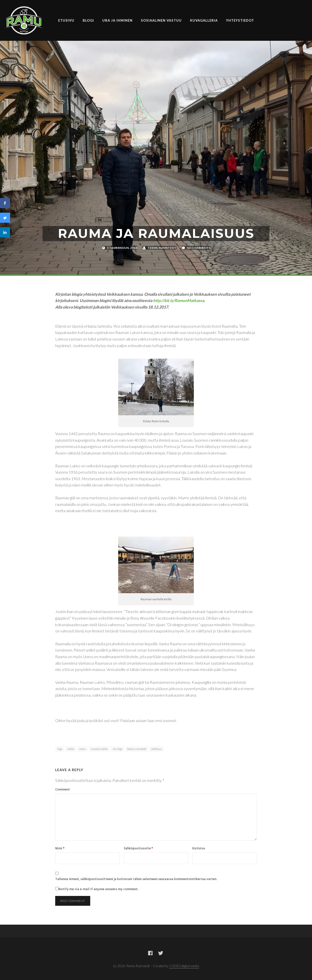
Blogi (88, 20)
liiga (60, 749)
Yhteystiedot (240, 20)
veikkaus (157, 749)
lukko (71, 749)
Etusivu (66, 20)
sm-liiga (117, 749)
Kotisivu (199, 849)
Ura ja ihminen (117, 20)
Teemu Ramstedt (162, 248)
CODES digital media (184, 966)
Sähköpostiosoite (138, 849)
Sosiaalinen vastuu (161, 20)
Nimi (60, 849)
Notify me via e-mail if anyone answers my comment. (97, 889)
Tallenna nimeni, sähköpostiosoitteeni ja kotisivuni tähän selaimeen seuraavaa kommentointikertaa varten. (136, 879)
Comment (63, 790)
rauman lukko (99, 749)
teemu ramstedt (137, 749)
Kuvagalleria (204, 20)
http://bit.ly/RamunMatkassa (179, 300)
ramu (82, 749)
